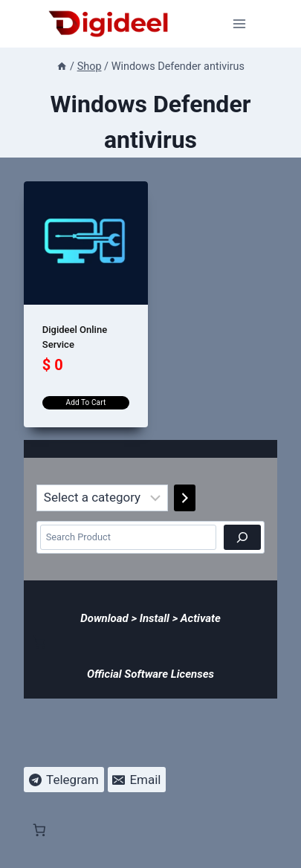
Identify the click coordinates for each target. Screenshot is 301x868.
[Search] (242, 537)
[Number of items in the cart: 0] (39, 642)
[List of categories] (102, 498)
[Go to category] (185, 498)
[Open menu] (240, 23)
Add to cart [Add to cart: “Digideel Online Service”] (86, 402)
